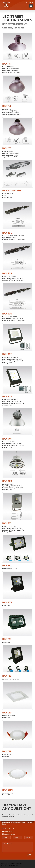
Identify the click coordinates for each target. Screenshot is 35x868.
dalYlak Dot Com (13, 865)
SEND (29, 855)
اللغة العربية (30, 3)
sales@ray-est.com (9, 834)
